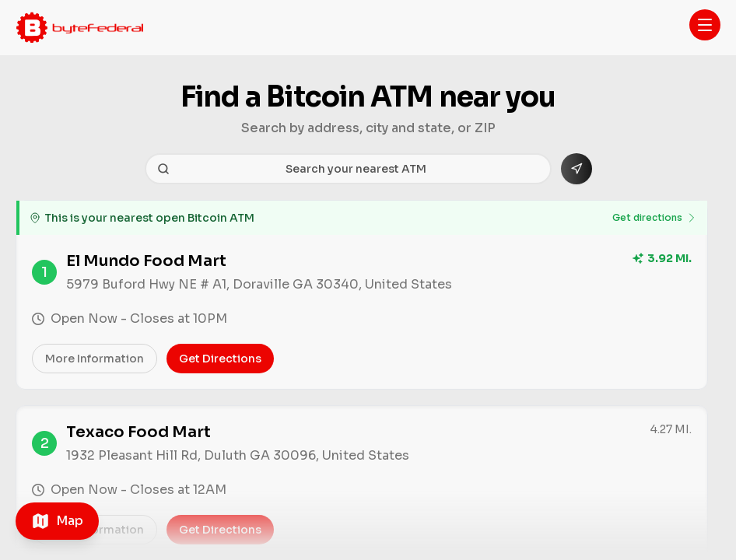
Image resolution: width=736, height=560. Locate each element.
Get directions (655, 218)
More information (95, 359)
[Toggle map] (57, 521)
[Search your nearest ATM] (348, 169)
